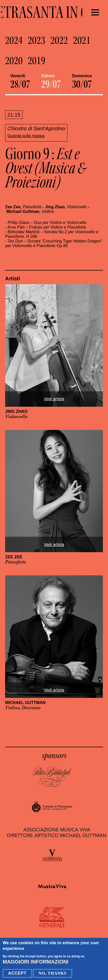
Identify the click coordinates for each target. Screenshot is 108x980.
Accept (17, 973)
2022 (59, 40)
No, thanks (53, 973)
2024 (14, 40)
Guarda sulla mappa (26, 136)
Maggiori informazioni (36, 962)
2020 (14, 61)
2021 (82, 40)
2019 (37, 61)
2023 (37, 40)
